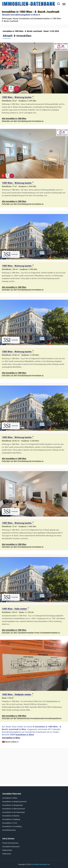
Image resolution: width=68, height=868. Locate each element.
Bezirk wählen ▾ (12, 742)
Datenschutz (7, 850)
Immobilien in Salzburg (11, 819)
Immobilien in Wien (25, 735)
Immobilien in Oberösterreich (14, 809)
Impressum (7, 854)
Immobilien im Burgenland (12, 805)
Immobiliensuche (9, 830)
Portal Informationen (10, 843)
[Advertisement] (34, 766)
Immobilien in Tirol (10, 823)
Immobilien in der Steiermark (14, 812)
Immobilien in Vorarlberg (12, 826)
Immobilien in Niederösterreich (14, 802)
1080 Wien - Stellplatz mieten (17, 694)
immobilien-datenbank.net (41, 864)
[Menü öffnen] (64, 4)
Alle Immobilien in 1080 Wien (14, 119)
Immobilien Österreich (11, 847)
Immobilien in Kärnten (11, 816)
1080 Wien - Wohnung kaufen (17, 97)
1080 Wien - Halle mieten (14, 609)
